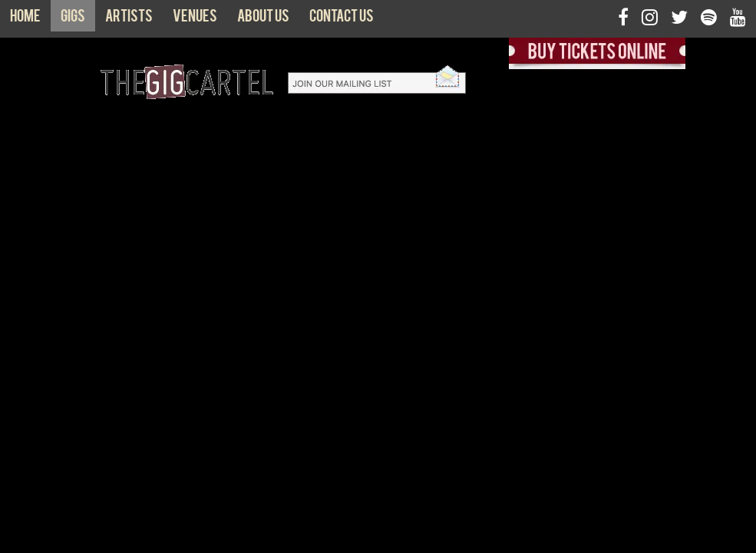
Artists (129, 19)
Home (25, 19)
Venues (195, 19)
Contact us (342, 19)
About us (263, 19)
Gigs (73, 19)
